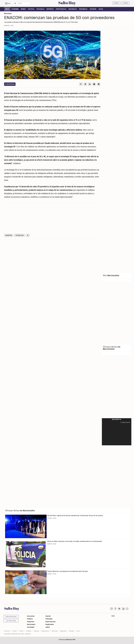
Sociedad (93, 9)
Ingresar (126, 3)
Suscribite (116, 3)
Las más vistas (11, 621)
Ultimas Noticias (11, 617)
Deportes (50, 9)
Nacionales (73, 9)
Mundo (23, 9)
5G (16, 97)
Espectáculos (61, 9)
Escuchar (10, 84)
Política (31, 9)
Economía (15, 9)
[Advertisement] (52, 219)
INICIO (7, 9)
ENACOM (38, 93)
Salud (101, 9)
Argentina (9, 235)
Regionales (83, 9)
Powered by (67, 640)
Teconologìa (20, 235)
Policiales (40, 9)
